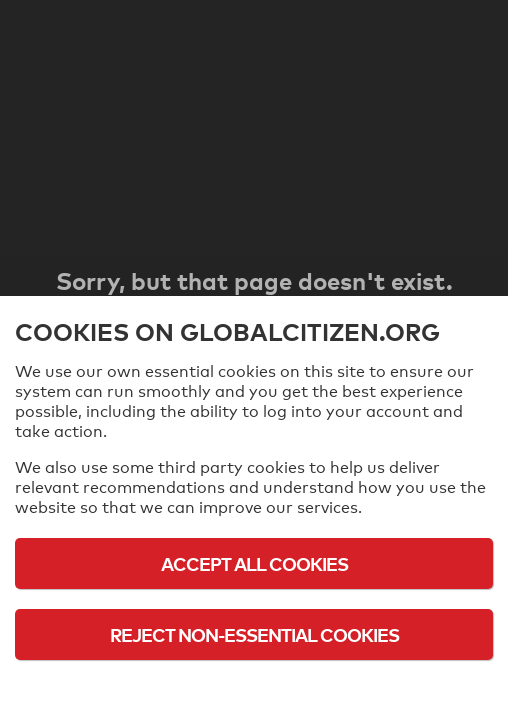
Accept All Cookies (254, 563)
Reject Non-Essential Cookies (254, 634)
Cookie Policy (254, 689)
